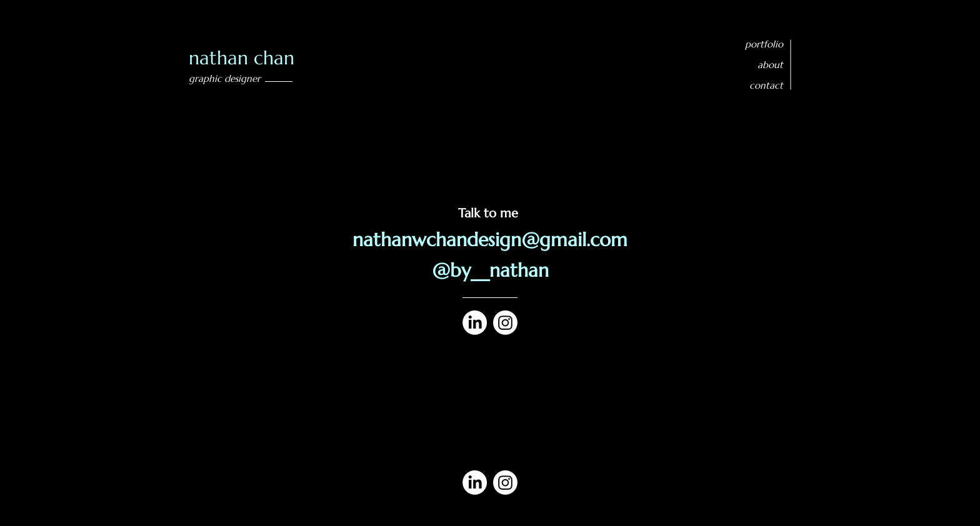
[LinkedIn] (475, 323)
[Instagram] (505, 323)
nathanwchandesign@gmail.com (490, 240)
